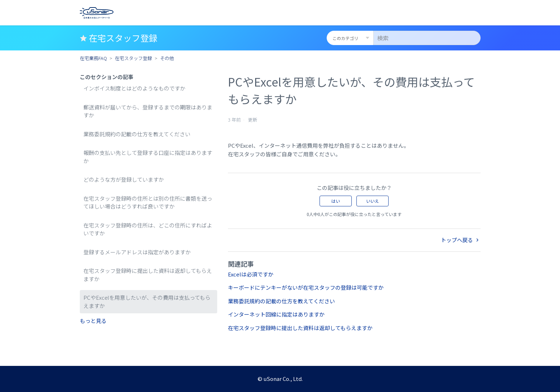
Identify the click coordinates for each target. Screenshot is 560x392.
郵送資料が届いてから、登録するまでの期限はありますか (148, 111)
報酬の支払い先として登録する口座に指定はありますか (148, 157)
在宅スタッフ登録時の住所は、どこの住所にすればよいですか (148, 229)
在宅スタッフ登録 (133, 58)
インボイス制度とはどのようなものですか (134, 88)
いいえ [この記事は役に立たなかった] (372, 201)
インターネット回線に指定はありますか (276, 314)
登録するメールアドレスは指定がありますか (137, 252)
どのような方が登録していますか (124, 179)
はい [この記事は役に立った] (336, 201)
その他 (167, 58)
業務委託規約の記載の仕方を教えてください (137, 134)
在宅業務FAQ (93, 58)
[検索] (427, 38)
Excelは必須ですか (251, 274)
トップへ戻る (461, 240)
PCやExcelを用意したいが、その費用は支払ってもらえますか (147, 302)
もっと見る (93, 321)
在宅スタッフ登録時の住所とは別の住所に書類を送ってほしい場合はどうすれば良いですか (148, 202)
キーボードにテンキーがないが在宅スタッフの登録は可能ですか (306, 287)
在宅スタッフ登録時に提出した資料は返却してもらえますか (148, 275)
